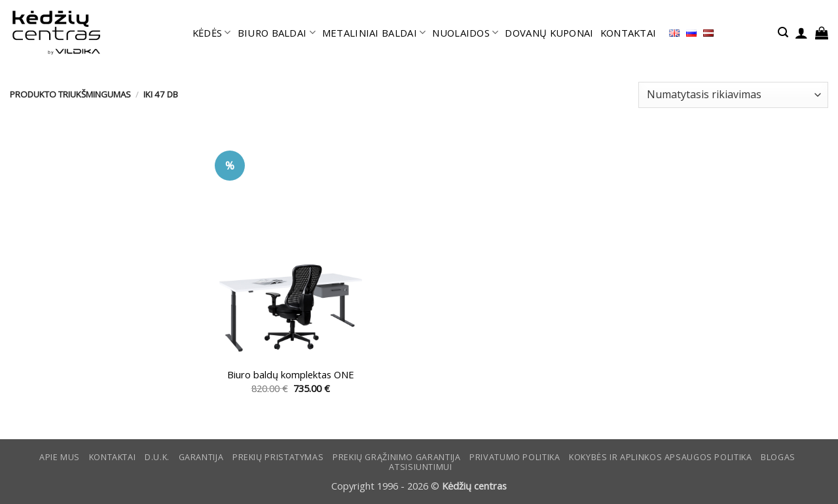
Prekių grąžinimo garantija (396, 457)
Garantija (201, 457)
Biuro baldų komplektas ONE (291, 375)
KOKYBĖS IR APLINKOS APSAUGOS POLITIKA (660, 457)
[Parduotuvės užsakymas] (733, 95)
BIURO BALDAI (277, 33)
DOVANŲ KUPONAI (549, 33)
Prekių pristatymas (278, 457)
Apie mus (60, 457)
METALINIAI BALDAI (374, 33)
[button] (783, 32)
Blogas (778, 457)
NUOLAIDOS (465, 33)
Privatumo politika (515, 457)
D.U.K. (157, 457)
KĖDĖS (212, 33)
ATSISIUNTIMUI (420, 467)
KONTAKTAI (628, 33)
